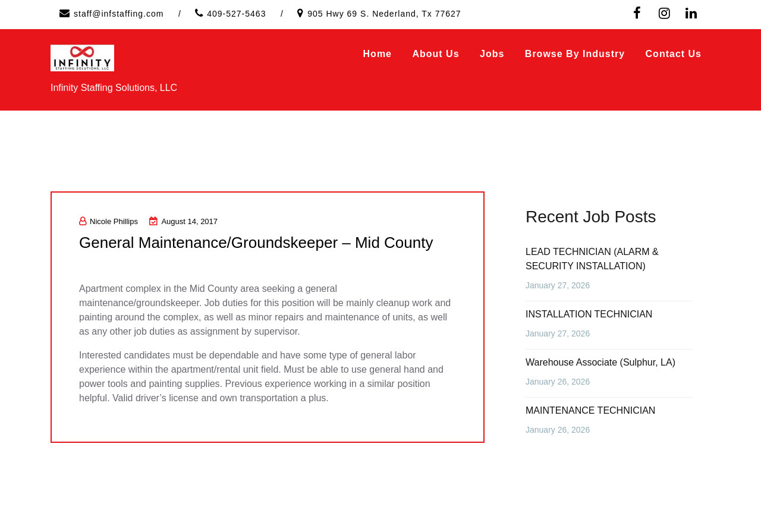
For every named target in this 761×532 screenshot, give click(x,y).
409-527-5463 (236, 14)
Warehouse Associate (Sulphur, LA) (600, 362)
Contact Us (674, 54)
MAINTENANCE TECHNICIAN (590, 410)
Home (378, 54)
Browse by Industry (575, 54)
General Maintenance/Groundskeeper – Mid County (256, 243)
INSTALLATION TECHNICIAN (589, 314)
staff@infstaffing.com (119, 14)
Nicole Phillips (109, 221)
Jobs (492, 54)
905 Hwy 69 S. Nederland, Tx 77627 (384, 14)
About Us (435, 54)
